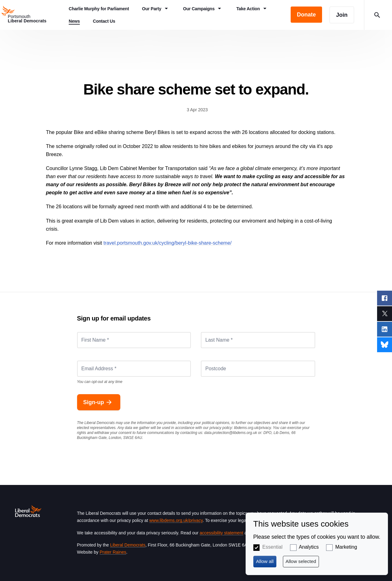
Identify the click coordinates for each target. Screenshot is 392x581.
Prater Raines (113, 552)
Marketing (346, 547)
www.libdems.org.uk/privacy (176, 520)
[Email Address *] (134, 369)
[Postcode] (258, 369)
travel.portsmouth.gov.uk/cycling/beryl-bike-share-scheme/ (168, 243)
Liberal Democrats (128, 545)
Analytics (309, 547)
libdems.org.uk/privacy (253, 428)
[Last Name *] (258, 340)
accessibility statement (221, 533)
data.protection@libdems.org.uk (231, 433)
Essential (272, 547)
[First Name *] (134, 340)
